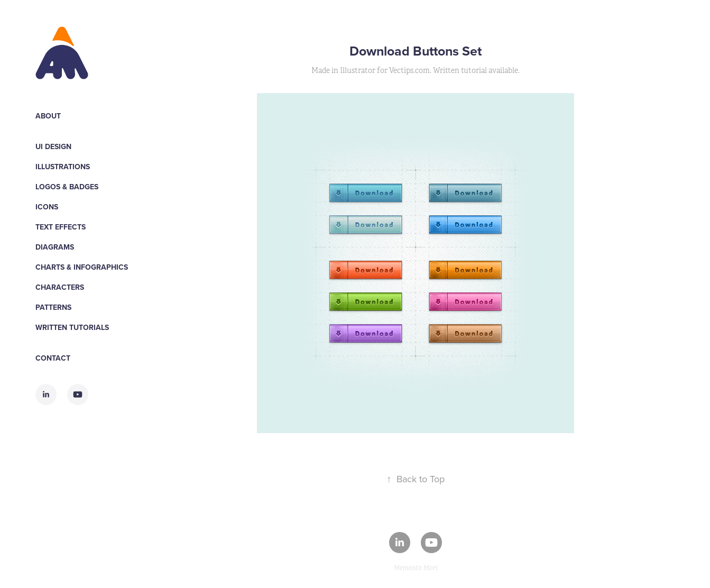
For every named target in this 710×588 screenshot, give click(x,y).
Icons (47, 207)
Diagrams (55, 247)
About (48, 116)
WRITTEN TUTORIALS (72, 327)
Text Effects (61, 227)
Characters (60, 287)
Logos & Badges (67, 187)
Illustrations (63, 167)
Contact (53, 358)
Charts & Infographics (82, 267)
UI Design (53, 146)
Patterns (53, 307)
